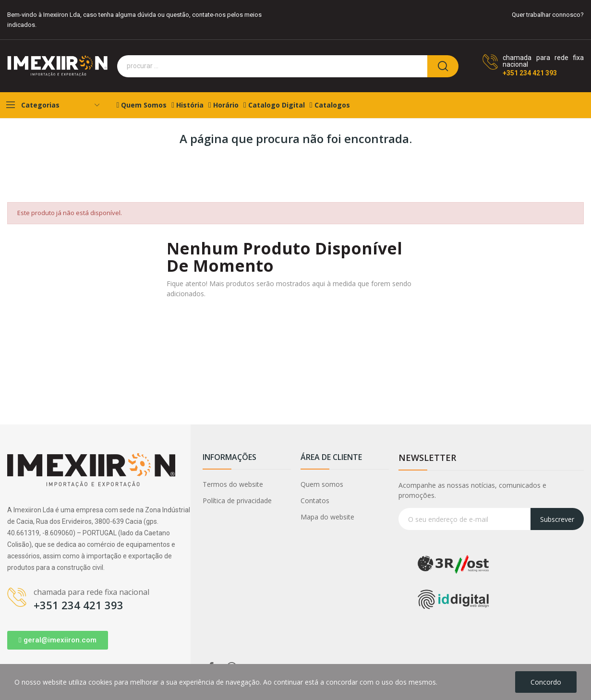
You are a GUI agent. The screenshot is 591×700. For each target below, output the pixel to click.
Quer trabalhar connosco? (548, 15)
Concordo (546, 682)
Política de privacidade (237, 501)
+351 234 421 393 (530, 73)
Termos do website (233, 484)
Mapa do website (327, 517)
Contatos (315, 501)
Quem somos (322, 484)
